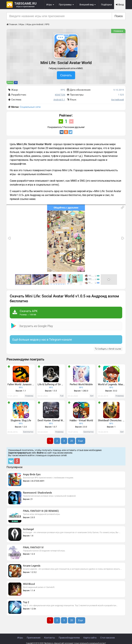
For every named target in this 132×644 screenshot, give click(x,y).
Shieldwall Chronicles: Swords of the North (112, 420)
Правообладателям (69, 638)
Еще (81, 441)
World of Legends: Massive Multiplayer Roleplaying (112, 384)
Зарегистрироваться (19, 453)
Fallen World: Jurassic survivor (21, 384)
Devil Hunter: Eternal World (51, 420)
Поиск (119, 16)
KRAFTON (60, 95)
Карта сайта (90, 638)
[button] (123, 207)
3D (16, 82)
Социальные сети (30, 107)
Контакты (50, 638)
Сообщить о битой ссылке (108, 349)
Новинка (118, 31)
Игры (20, 638)
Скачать (66, 75)
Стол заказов (107, 638)
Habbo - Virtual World (81, 420)
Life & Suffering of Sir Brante (51, 384)
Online (10, 82)
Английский (117, 100)
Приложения (34, 638)
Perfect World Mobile (81, 384)
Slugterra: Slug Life (21, 420)
